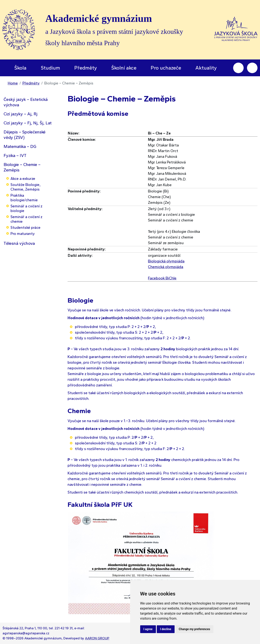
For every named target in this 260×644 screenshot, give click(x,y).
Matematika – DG (20, 146)
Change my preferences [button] (194, 629)
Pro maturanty (23, 234)
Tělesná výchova (19, 243)
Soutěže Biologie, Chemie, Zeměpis (25, 187)
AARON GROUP (97, 638)
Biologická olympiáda (166, 261)
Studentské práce (25, 227)
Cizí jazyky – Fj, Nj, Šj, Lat (28, 123)
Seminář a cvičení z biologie (26, 208)
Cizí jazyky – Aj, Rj (20, 114)
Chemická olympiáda (166, 267)
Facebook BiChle (162, 278)
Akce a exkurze (23, 178)
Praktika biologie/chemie (24, 198)
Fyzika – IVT (15, 155)
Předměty (31, 83)
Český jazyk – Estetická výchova (26, 102)
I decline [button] (166, 629)
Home (13, 83)
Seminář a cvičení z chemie (26, 219)
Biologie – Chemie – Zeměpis (22, 167)
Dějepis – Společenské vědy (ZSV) (25, 135)
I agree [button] (148, 629)
